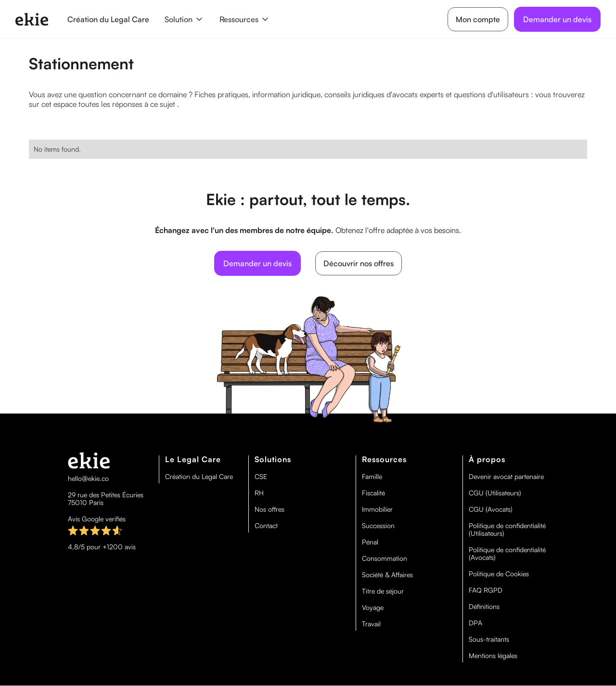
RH (259, 493)
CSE (261, 477)
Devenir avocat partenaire (506, 477)
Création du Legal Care (108, 19)
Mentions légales (493, 656)
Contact (266, 526)
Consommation (385, 558)
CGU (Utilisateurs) (495, 493)
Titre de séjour (383, 591)
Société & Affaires (387, 575)
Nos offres (269, 509)
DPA (475, 623)
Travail (371, 624)
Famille (372, 477)
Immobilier (377, 509)
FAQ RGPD (486, 590)
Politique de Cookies (499, 574)
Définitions (484, 607)
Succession (378, 526)
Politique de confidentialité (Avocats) (507, 554)
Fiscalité (373, 493)
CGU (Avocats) (491, 509)
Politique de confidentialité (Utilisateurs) (507, 530)
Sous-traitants (489, 639)
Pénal (370, 542)
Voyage (373, 608)
